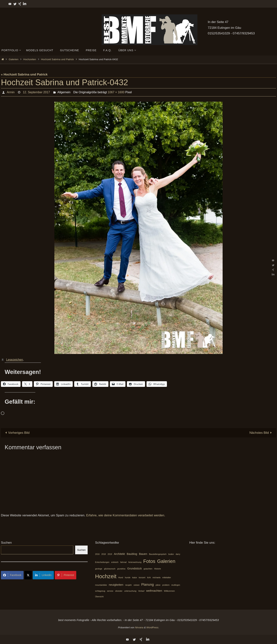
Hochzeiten (30, 59)
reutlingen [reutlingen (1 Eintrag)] (176, 585)
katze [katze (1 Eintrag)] (134, 577)
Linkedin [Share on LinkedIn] (43, 575)
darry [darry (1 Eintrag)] (178, 554)
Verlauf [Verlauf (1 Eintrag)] (141, 591)
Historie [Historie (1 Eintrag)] (158, 569)
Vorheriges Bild (17, 433)
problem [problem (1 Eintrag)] (166, 585)
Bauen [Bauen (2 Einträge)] (143, 554)
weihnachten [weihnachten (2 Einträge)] (154, 591)
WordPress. (153, 627)
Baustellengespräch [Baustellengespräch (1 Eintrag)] (158, 554)
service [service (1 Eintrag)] (110, 591)
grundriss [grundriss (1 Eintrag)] (121, 569)
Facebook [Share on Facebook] (12, 575)
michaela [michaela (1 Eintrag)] (157, 577)
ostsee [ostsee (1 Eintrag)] (137, 585)
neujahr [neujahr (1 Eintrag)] (128, 585)
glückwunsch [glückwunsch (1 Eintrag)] (110, 569)
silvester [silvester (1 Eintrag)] (119, 591)
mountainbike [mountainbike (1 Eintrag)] (101, 585)
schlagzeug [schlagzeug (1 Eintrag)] (100, 591)
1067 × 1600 (116, 92)
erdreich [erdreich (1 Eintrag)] (115, 562)
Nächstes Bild (261, 433)
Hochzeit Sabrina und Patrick (57, 59)
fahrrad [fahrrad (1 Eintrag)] (123, 562)
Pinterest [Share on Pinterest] (66, 575)
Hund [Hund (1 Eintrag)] (121, 577)
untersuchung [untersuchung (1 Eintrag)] (130, 591)
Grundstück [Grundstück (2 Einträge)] (135, 568)
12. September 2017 (36, 92)
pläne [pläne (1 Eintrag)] (158, 585)
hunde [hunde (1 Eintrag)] (128, 577)
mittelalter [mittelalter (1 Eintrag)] (167, 577)
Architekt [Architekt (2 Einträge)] (119, 554)
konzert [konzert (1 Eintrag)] (142, 577)
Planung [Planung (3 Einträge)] (148, 584)
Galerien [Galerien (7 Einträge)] (166, 561)
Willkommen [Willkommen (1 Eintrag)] (169, 591)
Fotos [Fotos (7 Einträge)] (149, 561)
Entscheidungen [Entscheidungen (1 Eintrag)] (102, 562)
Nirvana (139, 627)
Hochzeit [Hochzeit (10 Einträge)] (106, 576)
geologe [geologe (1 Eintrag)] (99, 569)
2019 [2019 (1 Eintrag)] (110, 554)
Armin (11, 92)
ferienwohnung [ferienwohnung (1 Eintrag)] (135, 562)
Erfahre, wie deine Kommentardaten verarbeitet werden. (126, 515)
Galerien (14, 59)
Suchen (6, 543)
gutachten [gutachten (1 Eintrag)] (148, 569)
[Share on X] (28, 575)
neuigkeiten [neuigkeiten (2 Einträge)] (116, 585)
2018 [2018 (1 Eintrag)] (104, 554)
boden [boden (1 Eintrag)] (171, 554)
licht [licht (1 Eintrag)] (149, 577)
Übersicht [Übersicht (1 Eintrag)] (99, 597)
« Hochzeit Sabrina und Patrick (24, 74)
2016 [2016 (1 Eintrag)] (97, 554)
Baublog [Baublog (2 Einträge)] (132, 554)
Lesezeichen (15, 360)
